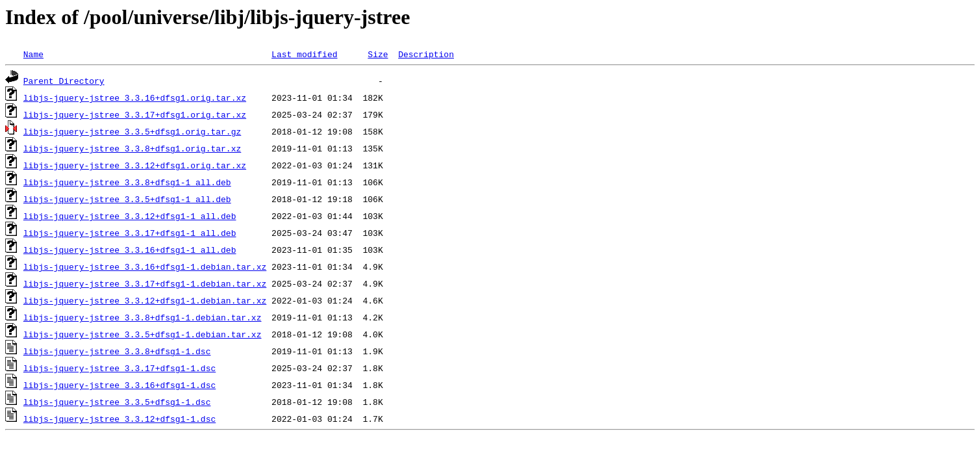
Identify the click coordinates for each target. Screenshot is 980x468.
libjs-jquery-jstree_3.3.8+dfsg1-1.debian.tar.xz (143, 317)
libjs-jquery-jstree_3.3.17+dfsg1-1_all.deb (130, 233)
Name (33, 54)
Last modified (304, 54)
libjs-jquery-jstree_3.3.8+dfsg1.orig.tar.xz (132, 148)
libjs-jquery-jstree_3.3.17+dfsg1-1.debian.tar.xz (145, 283)
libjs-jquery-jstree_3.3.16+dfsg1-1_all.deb (130, 250)
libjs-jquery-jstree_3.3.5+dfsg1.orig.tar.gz (132, 131)
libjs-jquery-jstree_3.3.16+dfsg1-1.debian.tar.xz (145, 266)
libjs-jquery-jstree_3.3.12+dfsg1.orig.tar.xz (135, 165)
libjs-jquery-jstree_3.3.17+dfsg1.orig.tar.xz (135, 114)
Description (426, 54)
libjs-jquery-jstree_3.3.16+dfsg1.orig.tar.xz (135, 97)
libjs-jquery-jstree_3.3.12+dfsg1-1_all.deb (130, 216)
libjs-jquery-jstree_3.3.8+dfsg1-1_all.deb (127, 182)
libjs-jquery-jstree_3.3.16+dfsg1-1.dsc (119, 385)
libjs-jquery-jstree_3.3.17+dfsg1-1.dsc (119, 368)
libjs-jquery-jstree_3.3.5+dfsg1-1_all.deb (127, 199)
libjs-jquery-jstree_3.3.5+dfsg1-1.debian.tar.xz (143, 334)
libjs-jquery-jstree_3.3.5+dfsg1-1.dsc (117, 402)
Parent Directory (64, 81)
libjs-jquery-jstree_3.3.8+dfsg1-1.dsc (117, 351)
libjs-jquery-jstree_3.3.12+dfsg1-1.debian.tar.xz (145, 300)
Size (378, 54)
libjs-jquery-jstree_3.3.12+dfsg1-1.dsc (119, 419)
